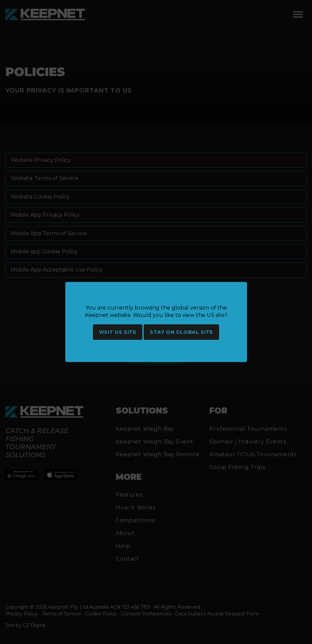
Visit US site (118, 332)
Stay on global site (181, 332)
